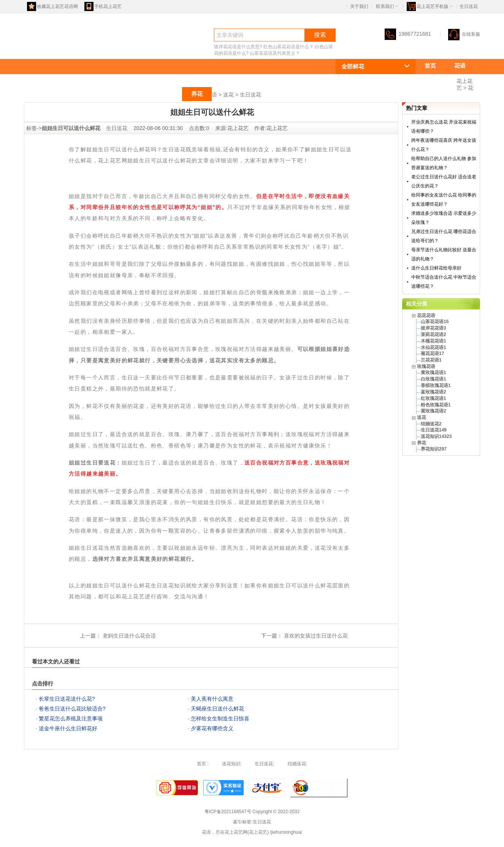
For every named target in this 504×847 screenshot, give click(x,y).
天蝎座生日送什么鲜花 (217, 709)
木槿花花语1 (433, 341)
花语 (38, 48)
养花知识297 (434, 449)
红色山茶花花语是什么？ (288, 47)
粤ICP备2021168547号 (228, 812)
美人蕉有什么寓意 (212, 699)
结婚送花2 (431, 424)
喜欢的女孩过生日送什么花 (315, 636)
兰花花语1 (431, 360)
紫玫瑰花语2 (433, 411)
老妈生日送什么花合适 (128, 636)
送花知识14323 (436, 436)
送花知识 (231, 764)
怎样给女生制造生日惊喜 (220, 719)
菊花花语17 (432, 354)
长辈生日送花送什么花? (67, 699)
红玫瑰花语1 (433, 398)
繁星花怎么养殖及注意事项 (71, 719)
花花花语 (436, 80)
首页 (430, 66)
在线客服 (464, 34)
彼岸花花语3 (433, 328)
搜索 (320, 35)
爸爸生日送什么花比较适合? (72, 709)
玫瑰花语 (132, 94)
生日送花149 (434, 430)
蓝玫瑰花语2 (433, 392)
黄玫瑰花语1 (433, 373)
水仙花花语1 (433, 347)
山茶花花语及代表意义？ (275, 53)
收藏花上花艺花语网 (52, 6)
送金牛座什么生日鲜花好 (68, 728)
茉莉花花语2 (433, 335)
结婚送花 (297, 764)
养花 (197, 94)
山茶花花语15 (435, 322)
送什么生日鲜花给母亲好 (436, 268)
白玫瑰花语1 (433, 379)
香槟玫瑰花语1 (436, 385)
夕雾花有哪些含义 (212, 728)
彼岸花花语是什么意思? (238, 47)
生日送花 (250, 95)
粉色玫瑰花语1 (436, 405)
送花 (167, 94)
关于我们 (359, 6)
